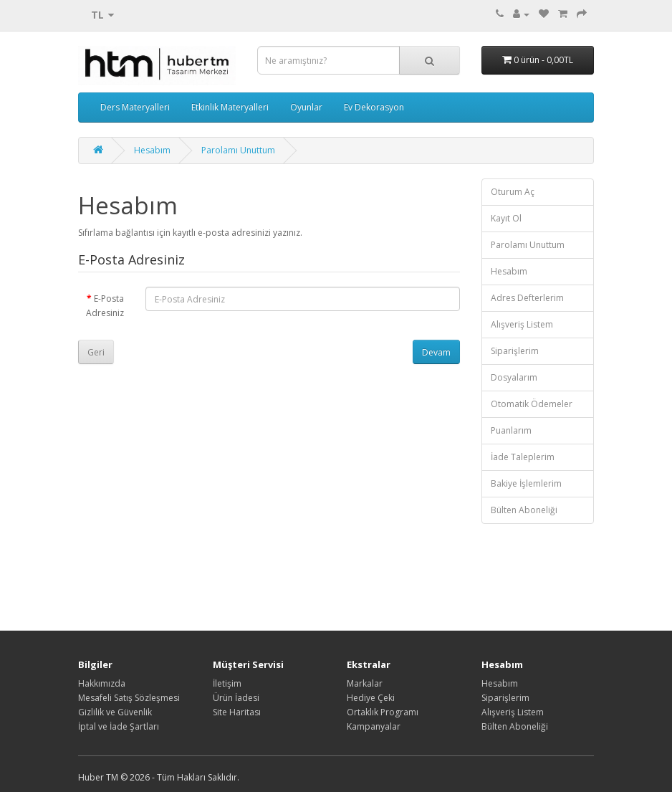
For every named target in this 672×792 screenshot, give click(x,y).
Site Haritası (237, 712)
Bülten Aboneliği (524, 510)
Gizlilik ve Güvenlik (115, 712)
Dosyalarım (514, 377)
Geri (96, 352)
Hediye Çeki (371, 698)
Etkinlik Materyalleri (230, 107)
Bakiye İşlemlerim (526, 483)
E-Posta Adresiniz (105, 306)
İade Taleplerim (523, 457)
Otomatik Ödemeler (532, 404)
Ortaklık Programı (383, 712)
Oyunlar (306, 107)
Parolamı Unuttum (238, 150)
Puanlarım (511, 430)
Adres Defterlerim (527, 298)
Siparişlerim (515, 351)
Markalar (365, 683)
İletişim (227, 683)
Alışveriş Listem (522, 324)
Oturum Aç (513, 192)
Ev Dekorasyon (374, 107)
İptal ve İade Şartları (119, 726)
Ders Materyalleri (135, 107)
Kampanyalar (374, 726)
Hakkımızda (102, 683)
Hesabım (152, 150)
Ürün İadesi (236, 698)
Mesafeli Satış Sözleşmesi (129, 698)
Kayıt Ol (506, 218)
